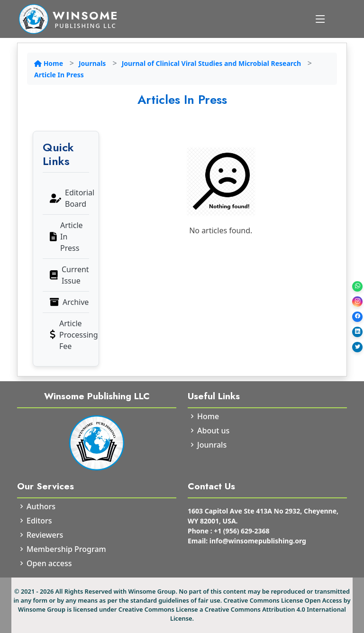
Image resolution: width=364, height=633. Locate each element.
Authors (41, 506)
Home (50, 63)
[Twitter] (357, 347)
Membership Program (66, 549)
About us (213, 431)
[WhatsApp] (357, 286)
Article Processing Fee (69, 335)
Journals (92, 63)
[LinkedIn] (357, 332)
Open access (49, 563)
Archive (69, 302)
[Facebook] (357, 317)
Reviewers (45, 535)
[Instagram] (357, 302)
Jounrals (212, 445)
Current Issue (69, 275)
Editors (39, 521)
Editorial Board (69, 198)
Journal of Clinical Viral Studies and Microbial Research (212, 63)
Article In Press (59, 75)
